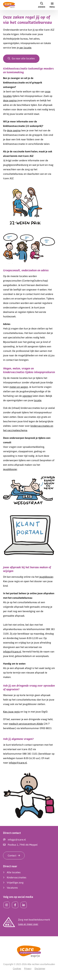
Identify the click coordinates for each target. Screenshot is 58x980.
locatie (38, 400)
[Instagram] (7, 905)
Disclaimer (40, 968)
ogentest (27, 396)
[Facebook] (15, 905)
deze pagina (10, 100)
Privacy (28, 968)
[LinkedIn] (24, 905)
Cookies (17, 968)
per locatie (25, 48)
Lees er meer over (28, 924)
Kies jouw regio (11, 712)
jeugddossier (10, 469)
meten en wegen (19, 387)
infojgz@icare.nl (12, 652)
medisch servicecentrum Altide (26, 724)
